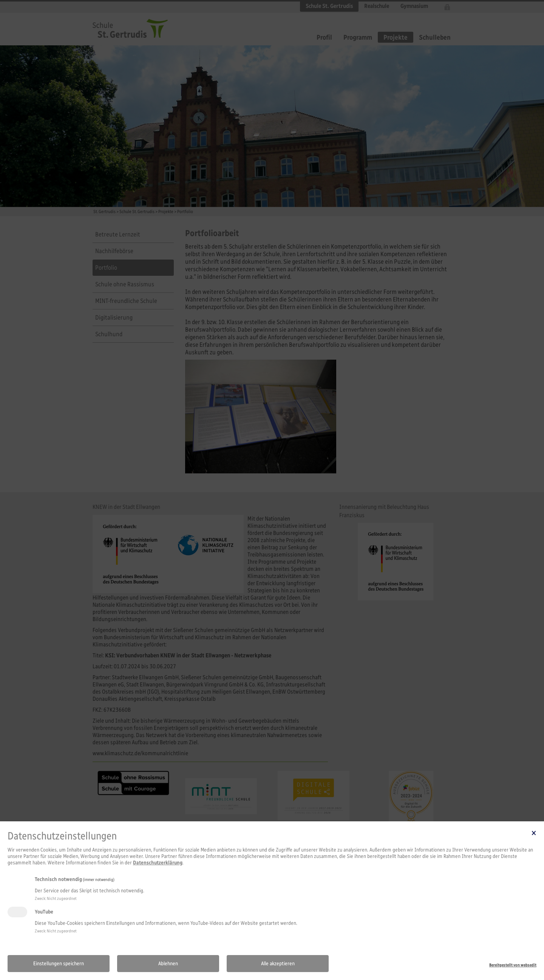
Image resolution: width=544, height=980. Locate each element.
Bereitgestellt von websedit (513, 965)
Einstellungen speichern (59, 964)
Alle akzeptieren (278, 964)
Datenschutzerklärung (158, 863)
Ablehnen (168, 964)
